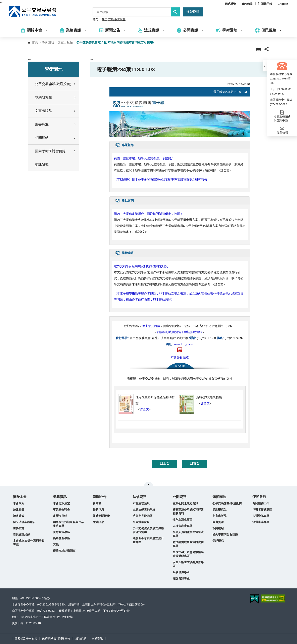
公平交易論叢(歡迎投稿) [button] (56, 84)
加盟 (105, 19)
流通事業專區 (261, 522)
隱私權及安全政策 (26, 639)
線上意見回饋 (151, 326)
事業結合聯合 (61, 510)
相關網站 (218, 528)
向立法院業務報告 (24, 522)
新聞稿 (97, 503)
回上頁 (165, 464)
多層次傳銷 (60, 516)
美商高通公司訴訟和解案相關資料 (188, 511)
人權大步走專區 (183, 526)
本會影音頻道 (180, 357)
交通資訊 (97, 639)
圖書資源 (218, 522)
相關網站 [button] (56, 138)
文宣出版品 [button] (56, 111)
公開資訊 (180, 497)
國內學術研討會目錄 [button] (56, 151)
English (283, 4)
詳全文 (225, 170)
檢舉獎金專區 (61, 538)
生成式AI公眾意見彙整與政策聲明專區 (188, 554)
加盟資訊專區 (261, 516)
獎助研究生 (219, 510)
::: (1, 2)
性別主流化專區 (183, 520)
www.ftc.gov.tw (183, 344)
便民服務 (259, 497)
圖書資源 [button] (56, 124)
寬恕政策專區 (61, 532)
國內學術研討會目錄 (225, 534)
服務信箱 (247, 4)
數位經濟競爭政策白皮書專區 (188, 544)
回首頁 (195, 464)
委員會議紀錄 (21, 534)
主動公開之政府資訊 (185, 503)
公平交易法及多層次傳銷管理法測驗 (148, 530)
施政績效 (19, 516)
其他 (56, 544)
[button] (265, 66)
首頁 (35, 42)
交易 (111, 19)
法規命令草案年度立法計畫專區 (148, 540)
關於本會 (20, 497)
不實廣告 (120, 19)
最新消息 (98, 510)
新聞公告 (100, 497)
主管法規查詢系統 (144, 510)
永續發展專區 (181, 572)
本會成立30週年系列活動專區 (29, 543)
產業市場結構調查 (64, 551)
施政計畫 (19, 510)
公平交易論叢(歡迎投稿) (228, 503)
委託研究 (42, 165)
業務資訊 (60, 497)
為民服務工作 (261, 503)
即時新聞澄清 (101, 516)
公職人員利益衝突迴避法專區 (188, 534)
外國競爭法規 (141, 522)
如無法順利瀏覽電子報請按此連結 (180, 332)
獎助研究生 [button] (56, 97)
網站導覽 (230, 4)
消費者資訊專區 (262, 510)
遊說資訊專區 (181, 578)
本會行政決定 (61, 503)
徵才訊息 (98, 522)
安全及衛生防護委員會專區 (188, 564)
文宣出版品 (65, 42)
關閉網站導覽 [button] (148, 484)
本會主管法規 (141, 503)
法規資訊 (140, 497)
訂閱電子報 (265, 4)
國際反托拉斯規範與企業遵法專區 (68, 524)
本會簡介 (19, 503)
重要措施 (19, 528)
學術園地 (48, 42)
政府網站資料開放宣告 (56, 639)
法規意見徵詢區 (143, 516)
